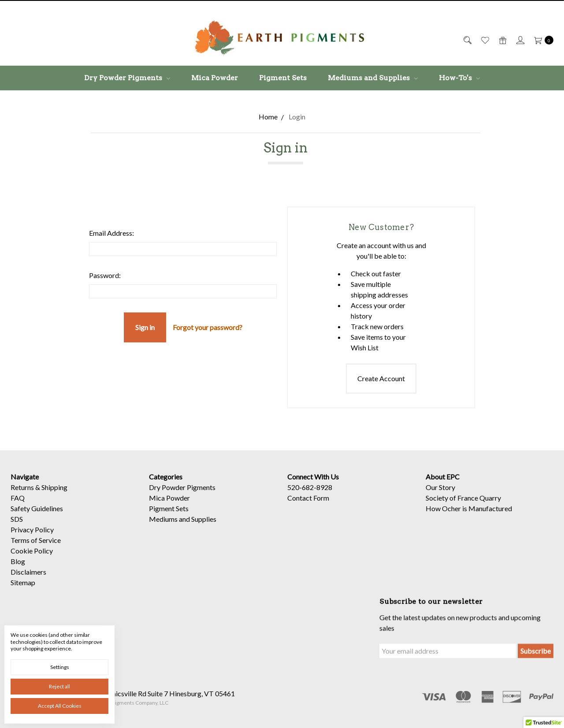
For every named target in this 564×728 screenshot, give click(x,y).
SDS (17, 525)
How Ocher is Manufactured (469, 514)
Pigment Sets (283, 78)
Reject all (59, 686)
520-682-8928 (310, 493)
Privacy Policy (32, 536)
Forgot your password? (208, 327)
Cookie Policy (32, 557)
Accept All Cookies (60, 706)
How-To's (459, 78)
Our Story (440, 493)
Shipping (54, 493)
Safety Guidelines (37, 514)
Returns (22, 493)
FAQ (18, 504)
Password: (105, 275)
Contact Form (308, 504)
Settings (60, 667)
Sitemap (23, 589)
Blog (18, 567)
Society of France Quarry (463, 504)
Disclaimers (28, 578)
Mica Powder (215, 78)
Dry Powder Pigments (127, 78)
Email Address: (111, 233)
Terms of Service (36, 546)
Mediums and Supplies (373, 78)
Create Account (381, 378)
